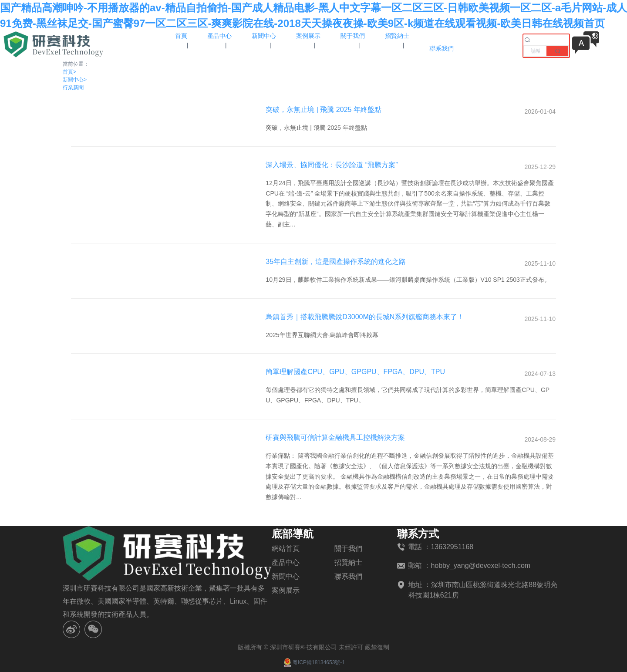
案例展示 (286, 590)
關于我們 (348, 549)
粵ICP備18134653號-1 (313, 662)
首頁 (69, 72)
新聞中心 (75, 80)
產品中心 (286, 562)
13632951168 (452, 547)
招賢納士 (348, 562)
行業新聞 (73, 88)
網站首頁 (286, 549)
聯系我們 (348, 576)
